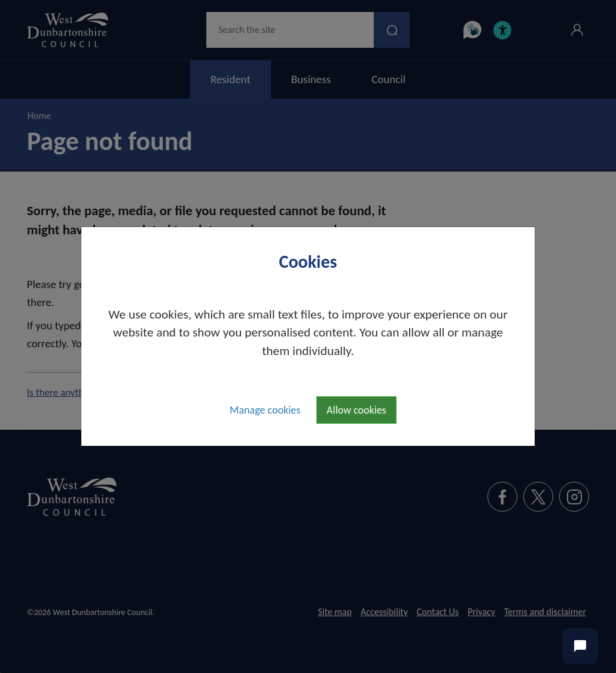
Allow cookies (356, 410)
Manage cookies (265, 410)
